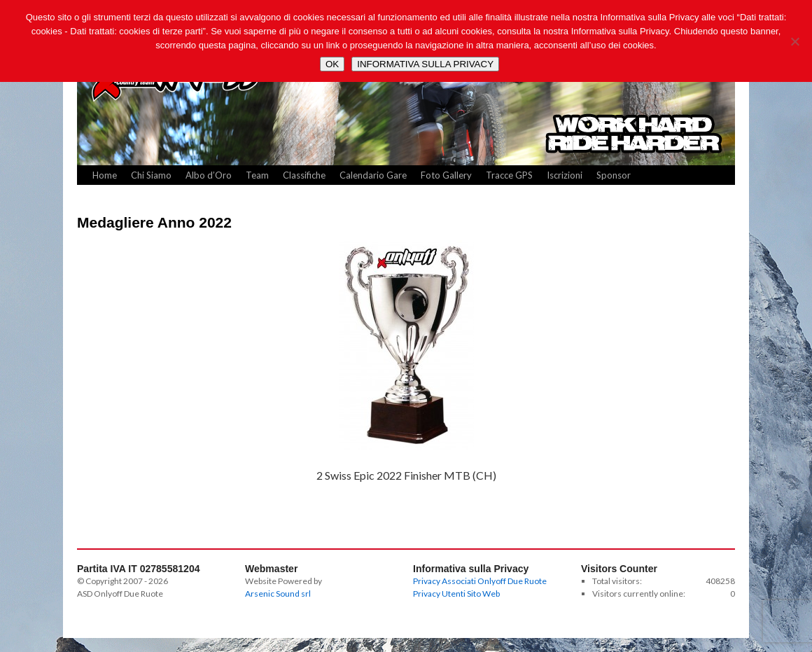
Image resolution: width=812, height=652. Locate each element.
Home (105, 175)
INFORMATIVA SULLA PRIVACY (425, 64)
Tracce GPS (509, 175)
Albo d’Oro (209, 175)
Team (257, 175)
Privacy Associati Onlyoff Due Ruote (480, 581)
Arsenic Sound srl (278, 594)
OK (332, 64)
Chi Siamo (151, 175)
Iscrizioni (565, 175)
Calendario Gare (373, 175)
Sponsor (614, 175)
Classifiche (304, 175)
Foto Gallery (446, 175)
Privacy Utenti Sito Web (456, 594)
